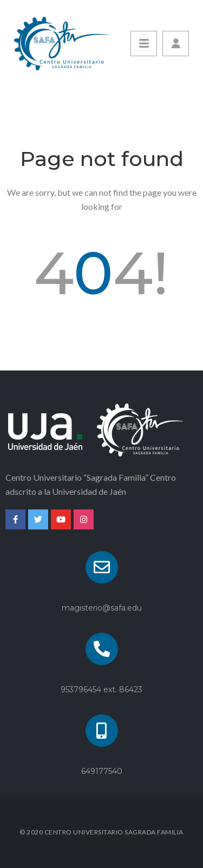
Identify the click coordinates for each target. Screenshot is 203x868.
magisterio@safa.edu (102, 608)
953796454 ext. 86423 (101, 690)
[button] (176, 44)
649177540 (102, 771)
